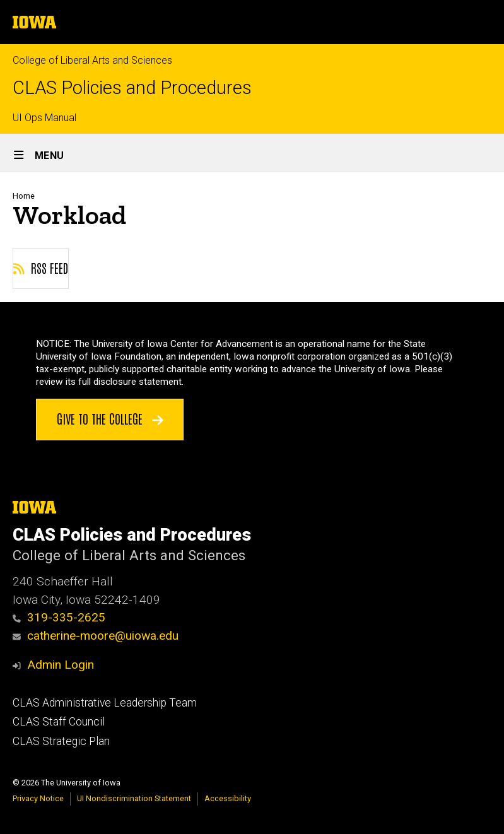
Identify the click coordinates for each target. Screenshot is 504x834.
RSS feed (41, 267)
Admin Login (61, 665)
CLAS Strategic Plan (61, 741)
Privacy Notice (38, 798)
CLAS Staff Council (59, 722)
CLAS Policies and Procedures (132, 88)
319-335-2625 (59, 617)
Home (24, 196)
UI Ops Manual (44, 118)
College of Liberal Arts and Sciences (92, 60)
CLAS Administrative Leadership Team (105, 703)
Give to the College (110, 418)
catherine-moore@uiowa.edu (96, 636)
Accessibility (228, 798)
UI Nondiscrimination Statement (134, 798)
